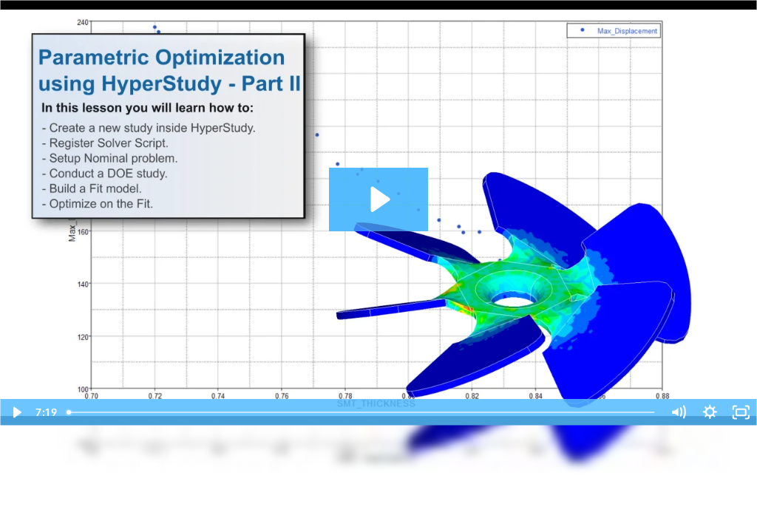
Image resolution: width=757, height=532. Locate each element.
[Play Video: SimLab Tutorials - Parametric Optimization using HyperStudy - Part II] (378, 199)
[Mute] (678, 412)
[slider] (362, 412)
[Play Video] (16, 412)
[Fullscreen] (741, 412)
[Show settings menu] (710, 412)
